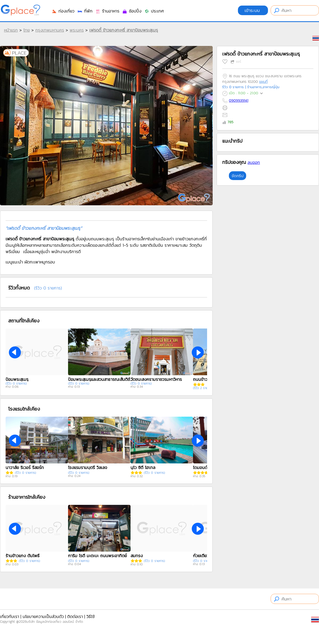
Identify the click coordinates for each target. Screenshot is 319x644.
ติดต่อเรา (75, 616)
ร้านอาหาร (107, 11)
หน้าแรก (11, 30)
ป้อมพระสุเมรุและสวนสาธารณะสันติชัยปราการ (101, 379)
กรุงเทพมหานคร (50, 30)
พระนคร (77, 30)
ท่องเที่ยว (63, 11)
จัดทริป (238, 176)
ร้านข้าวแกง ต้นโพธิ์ (23, 556)
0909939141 (239, 101)
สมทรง (137, 556)
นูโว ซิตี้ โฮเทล (143, 467)
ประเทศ (154, 11)
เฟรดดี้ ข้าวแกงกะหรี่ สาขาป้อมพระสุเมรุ (124, 30)
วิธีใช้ (91, 616)
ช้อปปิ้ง (132, 11)
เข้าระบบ (253, 10)
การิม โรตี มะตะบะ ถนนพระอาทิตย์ (97, 556)
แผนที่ (263, 82)
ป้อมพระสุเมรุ (17, 379)
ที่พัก (85, 11)
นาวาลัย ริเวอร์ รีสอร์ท (25, 467)
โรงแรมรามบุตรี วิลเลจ (88, 467)
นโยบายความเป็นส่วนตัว (43, 616)
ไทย (27, 30)
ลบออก (254, 162)
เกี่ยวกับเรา (10, 616)
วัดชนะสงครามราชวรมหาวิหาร (156, 379)
